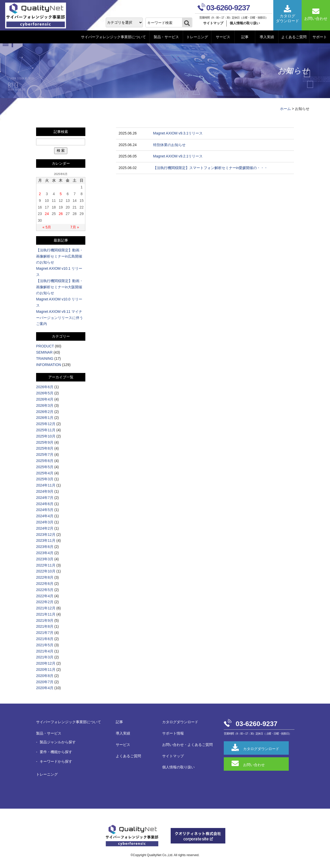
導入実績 (267, 37)
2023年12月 (46, 535)
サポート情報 (173, 733)
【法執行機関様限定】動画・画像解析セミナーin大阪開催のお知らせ (60, 287)
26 (61, 214)
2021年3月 (45, 657)
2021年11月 (46, 614)
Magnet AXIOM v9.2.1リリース (178, 156)
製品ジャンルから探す (58, 742)
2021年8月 (45, 626)
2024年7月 (45, 498)
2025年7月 (45, 455)
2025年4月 (45, 473)
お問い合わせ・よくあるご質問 (187, 745)
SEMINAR (44, 352)
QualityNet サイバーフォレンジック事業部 (37, 15)
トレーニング (197, 37)
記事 (245, 37)
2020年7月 (45, 682)
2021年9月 (45, 620)
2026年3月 (45, 405)
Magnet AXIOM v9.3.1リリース (178, 133)
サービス (223, 37)
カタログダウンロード (180, 722)
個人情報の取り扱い (245, 23)
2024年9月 (45, 491)
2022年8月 (45, 577)
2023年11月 (46, 540)
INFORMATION (49, 365)
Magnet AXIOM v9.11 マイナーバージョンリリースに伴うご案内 (60, 318)
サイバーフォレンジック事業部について (113, 37)
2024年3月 (45, 522)
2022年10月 (46, 571)
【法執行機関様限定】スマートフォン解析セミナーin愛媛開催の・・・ (211, 168)
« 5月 (47, 227)
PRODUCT (45, 346)
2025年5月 (45, 467)
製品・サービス (166, 37)
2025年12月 (46, 424)
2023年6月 (45, 547)
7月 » (75, 227)
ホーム (285, 109)
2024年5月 (45, 510)
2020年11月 (46, 670)
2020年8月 (45, 676)
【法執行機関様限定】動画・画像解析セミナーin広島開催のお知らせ (60, 256)
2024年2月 (45, 528)
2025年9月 (45, 442)
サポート (320, 37)
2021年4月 (45, 651)
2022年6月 (45, 584)
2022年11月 (46, 565)
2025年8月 (45, 448)
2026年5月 (45, 393)
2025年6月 (45, 461)
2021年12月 (46, 608)
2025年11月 (46, 430)
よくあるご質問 (294, 37)
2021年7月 (45, 633)
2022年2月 (45, 602)
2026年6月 (45, 387)
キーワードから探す (56, 761)
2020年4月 (45, 688)
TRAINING (45, 359)
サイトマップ (213, 23)
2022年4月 (45, 596)
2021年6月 (45, 639)
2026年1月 (45, 418)
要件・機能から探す (56, 752)
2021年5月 (45, 645)
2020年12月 (46, 663)
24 (47, 214)
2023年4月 (45, 553)
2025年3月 (45, 479)
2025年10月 (46, 436)
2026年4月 (45, 399)
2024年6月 (45, 504)
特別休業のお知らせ (169, 145)
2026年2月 (45, 412)
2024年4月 (45, 516)
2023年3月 (45, 559)
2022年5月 (45, 590)
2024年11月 (46, 485)
